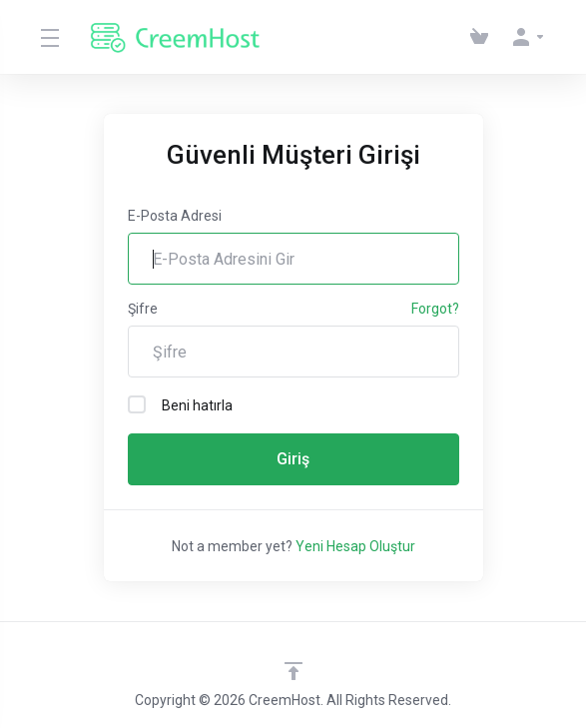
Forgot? (435, 309)
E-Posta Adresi (175, 216)
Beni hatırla (180, 404)
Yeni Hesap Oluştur (355, 546)
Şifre (143, 309)
